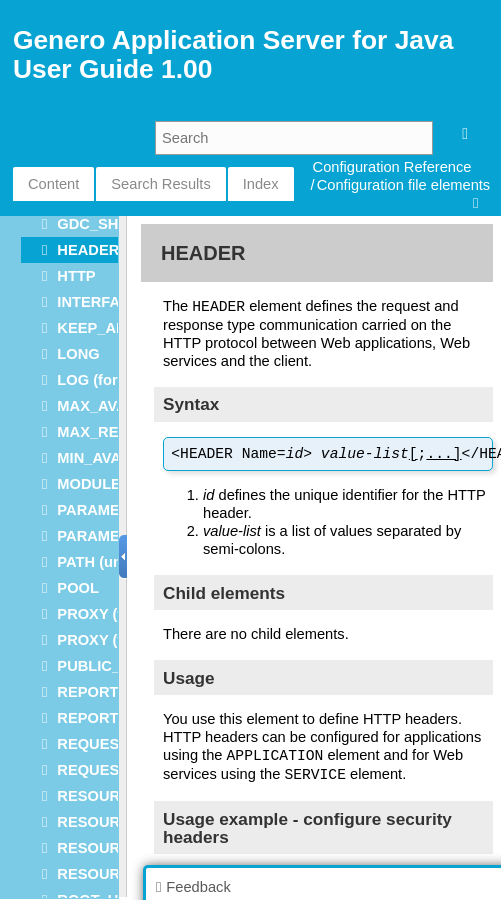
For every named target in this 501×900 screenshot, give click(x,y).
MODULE (89, 484)
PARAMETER (103, 510)
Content (53, 184)
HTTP (76, 276)
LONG (78, 354)
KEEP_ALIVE (102, 328)
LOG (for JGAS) (111, 380)
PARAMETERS (108, 536)
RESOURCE (98, 796)
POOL (78, 588)
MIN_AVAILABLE (115, 458)
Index (261, 184)
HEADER (88, 250)
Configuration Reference (392, 167)
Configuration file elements (404, 185)
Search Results (160, 184)
